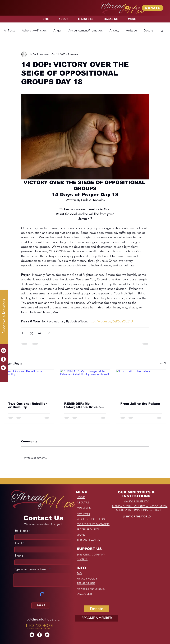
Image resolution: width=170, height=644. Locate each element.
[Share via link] (48, 333)
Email (19, 543)
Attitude (131, 30)
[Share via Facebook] (23, 333)
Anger (57, 30)
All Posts (9, 30)
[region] (40, 626)
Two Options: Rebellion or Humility (28, 405)
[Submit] (41, 605)
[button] (153, 8)
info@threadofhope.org (41, 619)
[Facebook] (3, 359)
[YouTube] (3, 351)
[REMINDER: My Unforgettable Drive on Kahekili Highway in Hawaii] (85, 384)
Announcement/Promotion (85, 30)
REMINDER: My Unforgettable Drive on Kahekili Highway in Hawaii (83, 405)
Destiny (149, 30)
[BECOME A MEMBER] (97, 618)
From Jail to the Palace (140, 404)
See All (163, 363)
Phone (19, 556)
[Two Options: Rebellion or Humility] (29, 384)
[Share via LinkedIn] (40, 333)
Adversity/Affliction (34, 30)
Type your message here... (31, 569)
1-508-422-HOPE (39, 626)
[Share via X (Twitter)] (31, 333)
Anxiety (114, 30)
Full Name (22, 531)
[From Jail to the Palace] (141, 384)
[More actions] (147, 54)
